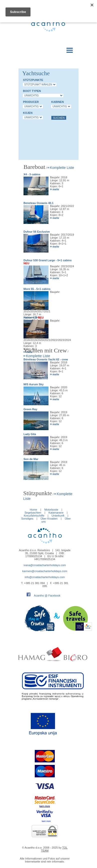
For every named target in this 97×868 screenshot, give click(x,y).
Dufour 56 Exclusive (37, 232)
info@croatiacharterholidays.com (45, 577)
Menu (70, 49)
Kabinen (57, 102)
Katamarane (56, 513)
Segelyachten (33, 513)
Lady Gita (30, 434)
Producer (31, 102)
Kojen (28, 113)
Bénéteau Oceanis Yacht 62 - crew (46, 359)
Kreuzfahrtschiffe (34, 516)
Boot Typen (32, 91)
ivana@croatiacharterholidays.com (45, 565)
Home (33, 510)
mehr (56, 189)
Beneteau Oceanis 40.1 (38, 203)
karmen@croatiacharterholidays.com (45, 571)
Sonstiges (27, 519)
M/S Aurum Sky (33, 384)
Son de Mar (31, 459)
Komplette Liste (62, 168)
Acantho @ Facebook (47, 596)
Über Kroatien (49, 519)
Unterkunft (58, 516)
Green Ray (30, 409)
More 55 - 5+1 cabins (37, 289)
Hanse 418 (30, 318)
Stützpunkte (33, 80)
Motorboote (52, 510)
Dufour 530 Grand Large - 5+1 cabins (47, 260)
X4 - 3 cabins (32, 174)
